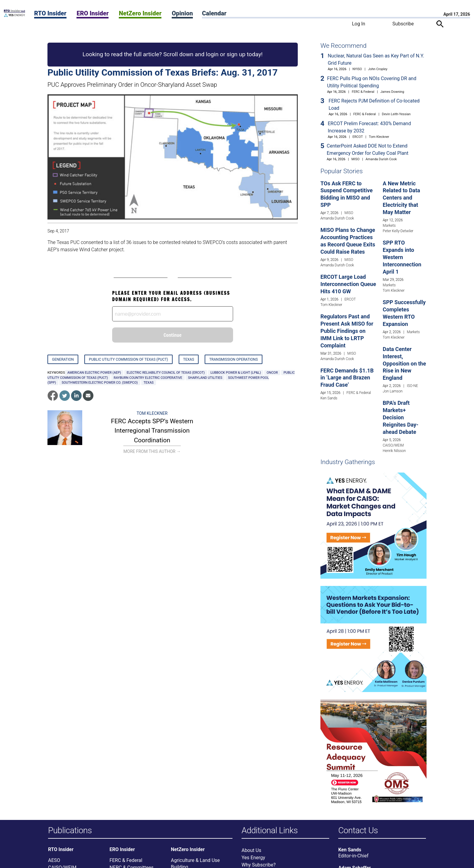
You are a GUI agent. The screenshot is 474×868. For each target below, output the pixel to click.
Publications (70, 831)
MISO (356, 159)
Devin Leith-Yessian (396, 114)
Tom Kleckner (152, 413)
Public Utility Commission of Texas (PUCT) (128, 359)
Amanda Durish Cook (381, 159)
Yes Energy (253, 858)
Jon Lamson (393, 391)
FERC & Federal (363, 92)
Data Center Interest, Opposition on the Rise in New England (404, 364)
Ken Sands (329, 398)
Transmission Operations (234, 359)
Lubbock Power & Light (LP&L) (236, 373)
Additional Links (270, 831)
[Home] (15, 15)
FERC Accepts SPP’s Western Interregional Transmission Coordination (152, 431)
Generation (63, 359)
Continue (173, 335)
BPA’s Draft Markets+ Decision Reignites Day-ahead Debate (401, 417)
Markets (389, 226)
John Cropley (378, 69)
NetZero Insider (140, 13)
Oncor (272, 373)
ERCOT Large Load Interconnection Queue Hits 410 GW (348, 284)
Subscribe (403, 24)
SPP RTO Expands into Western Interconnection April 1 (402, 257)
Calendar (214, 13)
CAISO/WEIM (393, 445)
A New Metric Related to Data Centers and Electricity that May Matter (401, 198)
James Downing (392, 92)
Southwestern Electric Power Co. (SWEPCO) (100, 383)
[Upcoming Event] (373, 525)
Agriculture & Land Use (195, 861)
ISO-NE (412, 386)
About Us (251, 851)
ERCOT (358, 137)
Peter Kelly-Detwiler (398, 231)
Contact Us (358, 831)
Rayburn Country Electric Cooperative (148, 378)
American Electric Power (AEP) (94, 373)
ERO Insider (93, 13)
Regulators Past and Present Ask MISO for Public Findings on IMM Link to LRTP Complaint (347, 331)
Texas (189, 359)
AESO (54, 861)
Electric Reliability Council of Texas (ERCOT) (166, 373)
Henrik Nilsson (394, 451)
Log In (359, 24)
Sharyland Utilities (205, 378)
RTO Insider (50, 13)
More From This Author (152, 451)
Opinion (182, 13)
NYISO (357, 69)
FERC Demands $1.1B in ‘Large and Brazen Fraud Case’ (347, 378)
